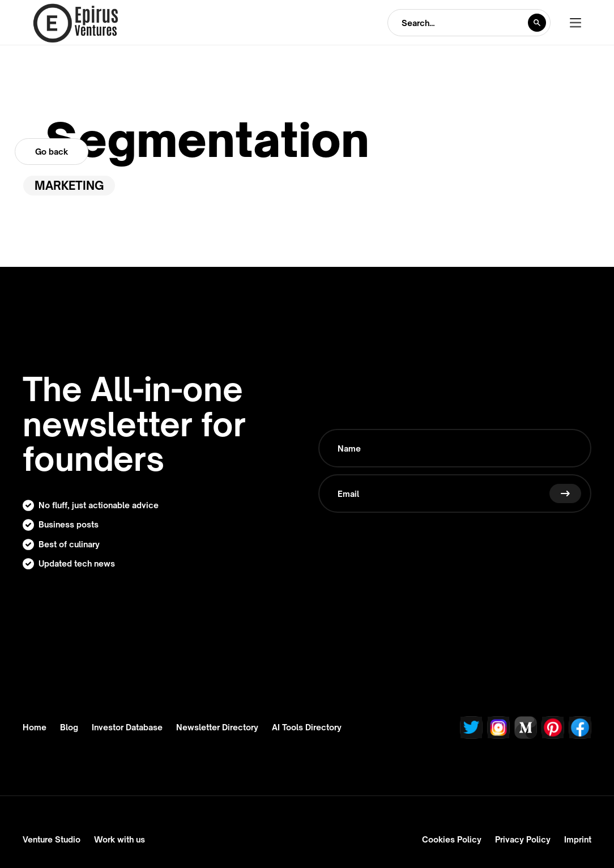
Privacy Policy (523, 839)
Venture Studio (52, 839)
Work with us (120, 839)
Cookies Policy (452, 839)
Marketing (69, 186)
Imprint (578, 839)
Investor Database (127, 727)
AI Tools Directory (307, 727)
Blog (69, 727)
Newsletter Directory (217, 727)
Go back (52, 152)
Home (35, 727)
